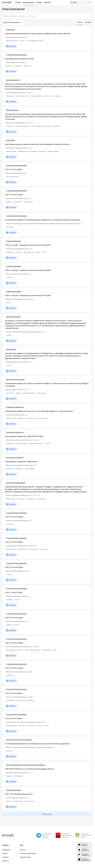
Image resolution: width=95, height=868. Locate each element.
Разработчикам (25, 857)
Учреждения (6, 850)
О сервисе (5, 857)
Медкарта (5, 861)
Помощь (23, 850)
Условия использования (28, 853)
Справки (5, 853)
